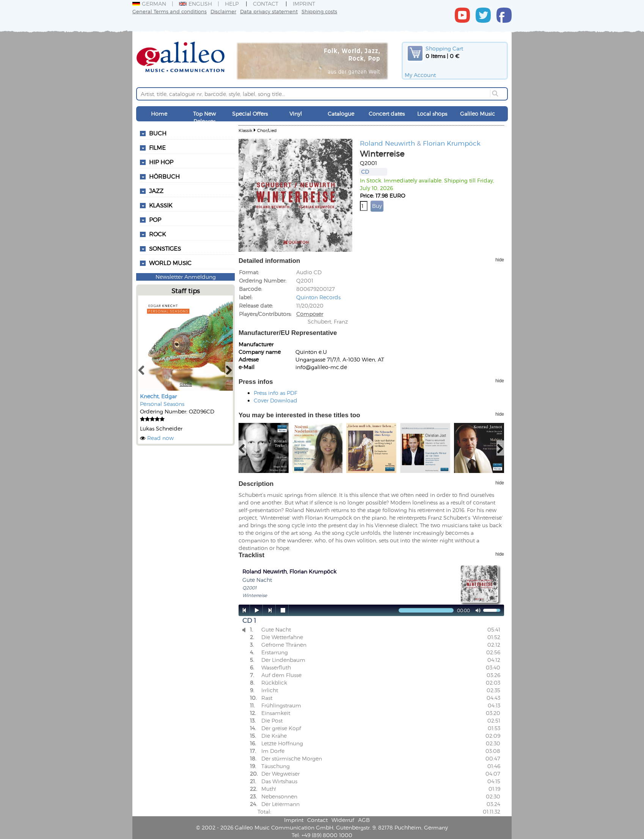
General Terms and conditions (170, 11)
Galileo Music (478, 114)
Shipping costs (319, 11)
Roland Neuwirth (387, 143)
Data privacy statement (269, 11)
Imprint (304, 4)
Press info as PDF (276, 393)
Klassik (161, 205)
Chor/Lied (267, 130)
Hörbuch (164, 176)
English (196, 4)
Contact (266, 4)
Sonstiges (165, 248)
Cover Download (276, 400)
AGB (364, 820)
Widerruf (343, 820)
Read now (160, 438)
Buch (158, 133)
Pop (155, 220)
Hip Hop (161, 162)
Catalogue (341, 114)
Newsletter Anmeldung (186, 277)
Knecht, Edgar (158, 396)
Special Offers (250, 114)
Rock (157, 234)
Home (159, 114)
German (149, 4)
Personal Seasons (162, 404)
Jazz (156, 191)
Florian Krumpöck (452, 143)
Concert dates (387, 114)
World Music (170, 263)
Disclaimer (223, 11)
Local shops (432, 114)
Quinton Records (318, 297)
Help (232, 4)
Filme (157, 148)
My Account (420, 75)
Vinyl (296, 114)
